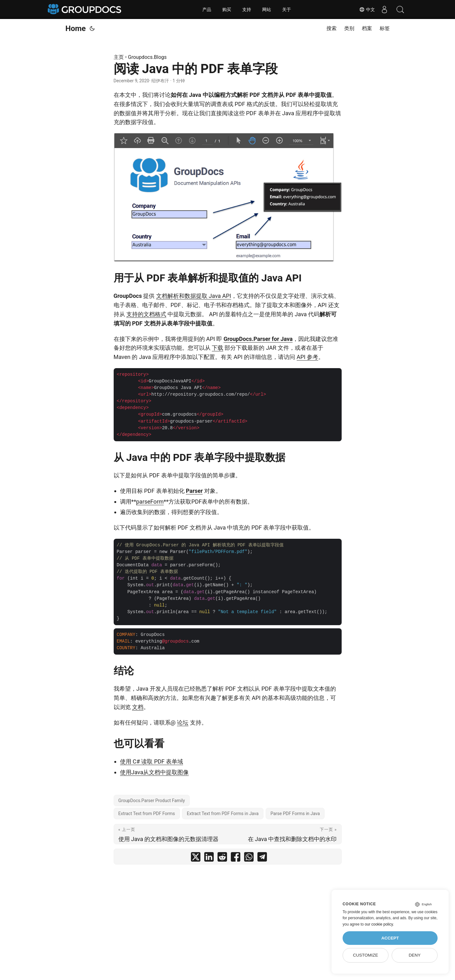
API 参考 (307, 357)
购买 (227, 9)
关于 (287, 9)
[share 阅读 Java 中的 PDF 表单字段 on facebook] (236, 858)
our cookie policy (379, 924)
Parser (194, 491)
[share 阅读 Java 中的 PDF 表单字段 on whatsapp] (249, 858)
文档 (138, 707)
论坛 (183, 722)
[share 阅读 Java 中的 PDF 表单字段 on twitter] (196, 858)
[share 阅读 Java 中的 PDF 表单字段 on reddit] (222, 858)
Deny (415, 955)
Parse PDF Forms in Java (295, 814)
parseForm (150, 502)
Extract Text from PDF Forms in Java (223, 814)
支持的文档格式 (146, 314)
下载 (218, 348)
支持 (247, 9)
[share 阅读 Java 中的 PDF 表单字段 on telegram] (262, 858)
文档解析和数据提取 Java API (194, 296)
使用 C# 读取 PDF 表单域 (152, 761)
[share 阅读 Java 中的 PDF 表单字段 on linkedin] (209, 858)
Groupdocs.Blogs (147, 57)
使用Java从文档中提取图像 (155, 772)
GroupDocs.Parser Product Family (152, 801)
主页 (119, 57)
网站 (267, 9)
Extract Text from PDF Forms (147, 814)
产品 (207, 9)
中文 (367, 9)
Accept (390, 938)
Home (76, 28)
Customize (366, 955)
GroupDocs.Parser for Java (258, 339)
